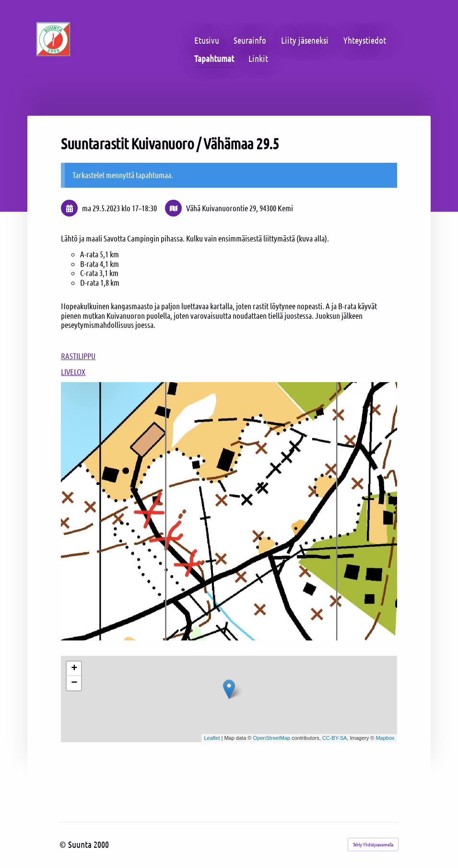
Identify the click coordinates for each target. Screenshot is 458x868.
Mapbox (385, 738)
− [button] (74, 683)
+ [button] (74, 669)
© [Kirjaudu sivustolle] (64, 844)
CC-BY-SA (335, 738)
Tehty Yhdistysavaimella (373, 844)
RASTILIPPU (78, 356)
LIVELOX (73, 372)
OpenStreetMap (272, 738)
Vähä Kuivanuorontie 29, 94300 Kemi (240, 208)
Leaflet (212, 738)
